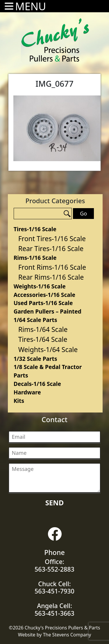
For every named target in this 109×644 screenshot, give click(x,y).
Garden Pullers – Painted (48, 311)
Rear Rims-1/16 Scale (51, 277)
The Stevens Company (67, 635)
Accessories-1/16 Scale (44, 295)
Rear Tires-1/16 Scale (51, 248)
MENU (31, 6)
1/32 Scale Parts (35, 359)
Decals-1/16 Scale (37, 384)
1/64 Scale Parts (35, 320)
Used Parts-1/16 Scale (43, 303)
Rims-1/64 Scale (43, 329)
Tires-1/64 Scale (43, 339)
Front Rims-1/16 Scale (52, 267)
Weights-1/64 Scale (48, 349)
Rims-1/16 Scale (35, 258)
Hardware (27, 392)
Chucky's (55, 40)
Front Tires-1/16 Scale (52, 239)
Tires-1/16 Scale (35, 229)
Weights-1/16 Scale (40, 286)
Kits (19, 401)
